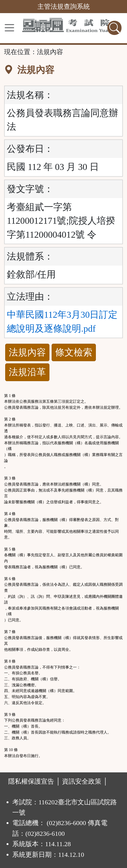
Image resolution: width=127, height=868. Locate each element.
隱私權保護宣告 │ (34, 781)
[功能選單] (9, 28)
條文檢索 (74, 352)
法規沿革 (27, 372)
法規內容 (27, 352)
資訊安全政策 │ (85, 781)
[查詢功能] (114, 28)
